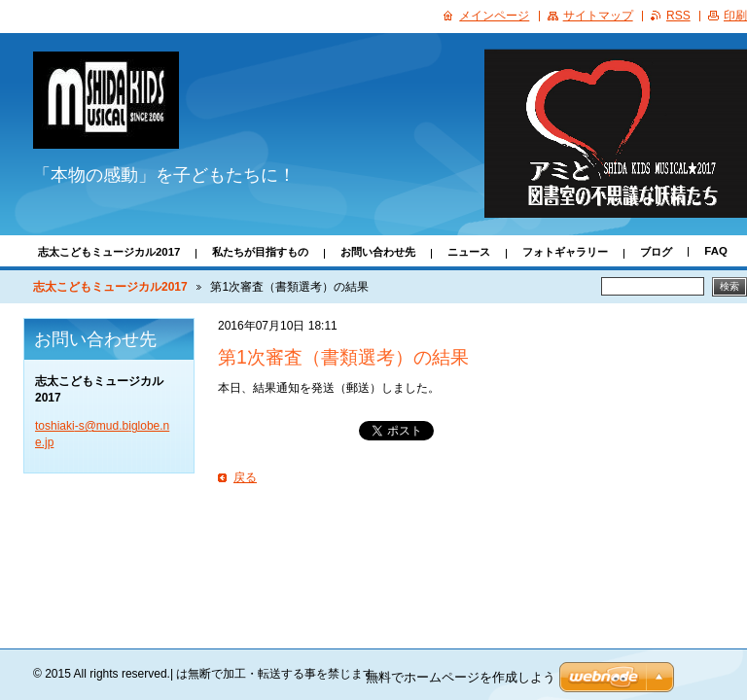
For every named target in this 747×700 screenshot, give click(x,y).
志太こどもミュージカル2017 (109, 252)
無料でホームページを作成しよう (461, 677)
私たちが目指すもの (260, 252)
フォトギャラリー (565, 252)
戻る (245, 477)
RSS (678, 16)
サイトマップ (598, 16)
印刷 (735, 16)
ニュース (469, 252)
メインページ (494, 16)
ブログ (656, 252)
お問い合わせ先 (378, 252)
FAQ (715, 251)
